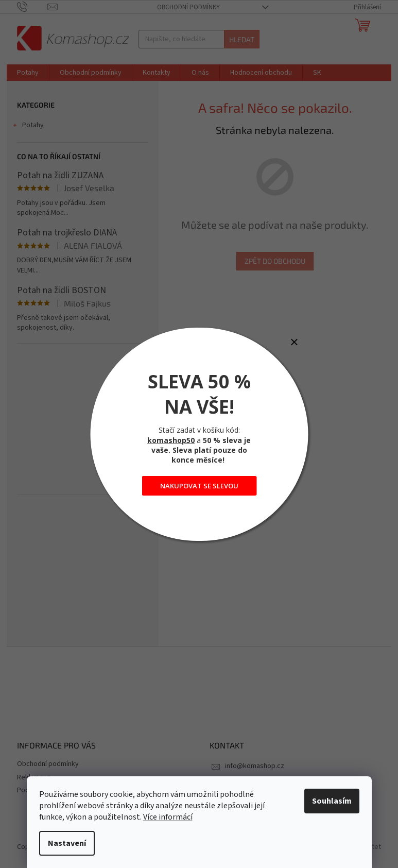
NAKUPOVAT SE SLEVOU (199, 486)
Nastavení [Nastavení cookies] (67, 843)
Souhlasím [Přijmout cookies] (332, 801)
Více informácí (168, 817)
